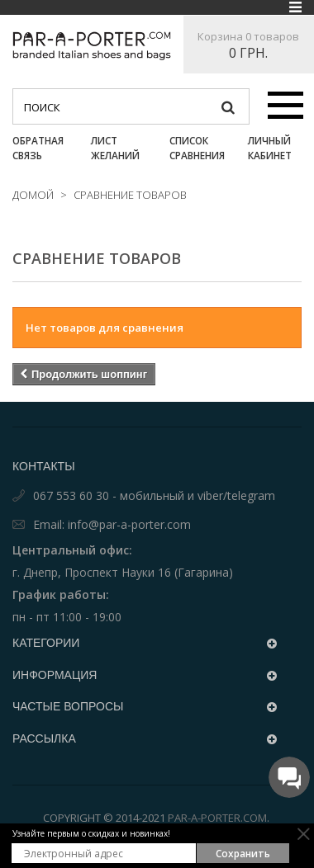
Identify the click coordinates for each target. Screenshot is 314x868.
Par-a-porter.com (217, 819)
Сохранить (243, 854)
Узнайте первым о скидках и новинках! (91, 833)
